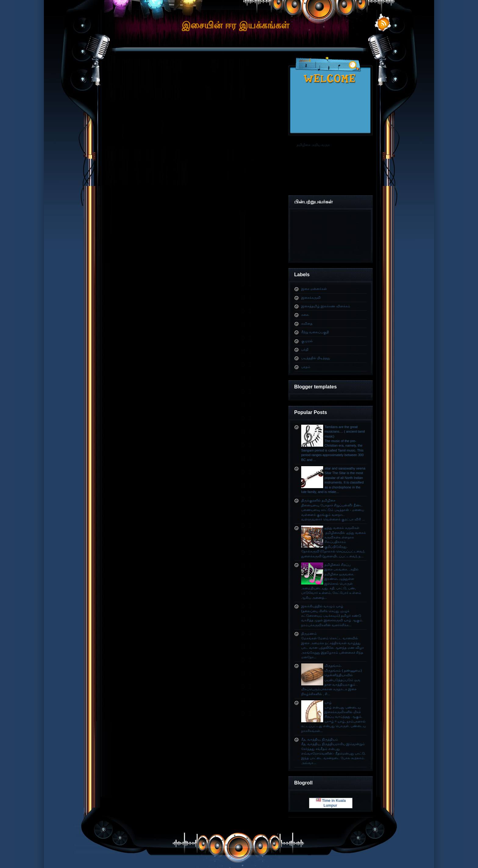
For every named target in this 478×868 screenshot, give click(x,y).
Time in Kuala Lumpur (331, 803)
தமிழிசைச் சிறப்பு (337, 565)
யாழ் (328, 702)
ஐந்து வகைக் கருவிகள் (342, 528)
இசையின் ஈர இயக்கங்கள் (235, 25)
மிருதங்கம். (333, 666)
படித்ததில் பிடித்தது (316, 358)
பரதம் (306, 367)
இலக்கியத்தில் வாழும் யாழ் (322, 606)
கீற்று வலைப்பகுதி (315, 332)
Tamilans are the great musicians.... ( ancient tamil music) (345, 432)
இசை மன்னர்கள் (314, 289)
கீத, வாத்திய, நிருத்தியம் (320, 739)
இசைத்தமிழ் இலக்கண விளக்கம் (326, 306)
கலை (305, 315)
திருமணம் (309, 634)
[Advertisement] (239, 74)
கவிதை (307, 323)
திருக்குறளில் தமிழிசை (318, 500)
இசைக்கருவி (311, 298)
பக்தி (305, 349)
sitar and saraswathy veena (345, 468)
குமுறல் (307, 341)
